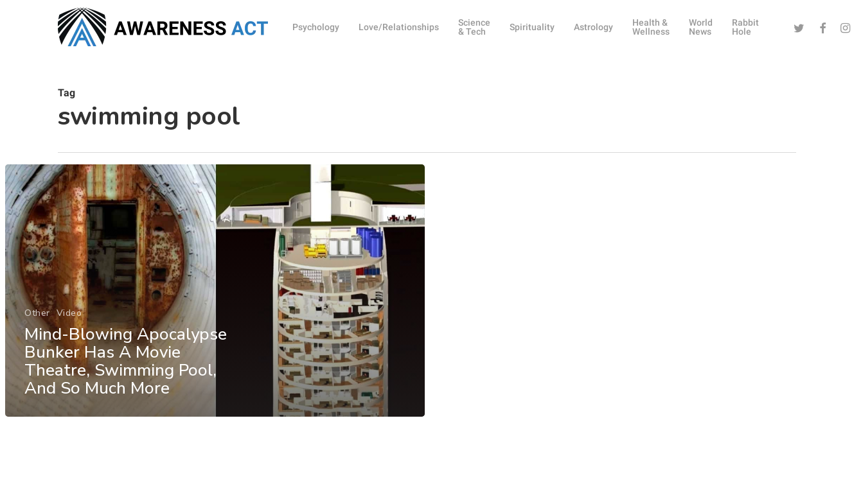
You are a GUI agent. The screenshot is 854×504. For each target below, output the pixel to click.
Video (69, 321)
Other (37, 321)
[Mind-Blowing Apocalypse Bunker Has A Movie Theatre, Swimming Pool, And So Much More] (214, 298)
